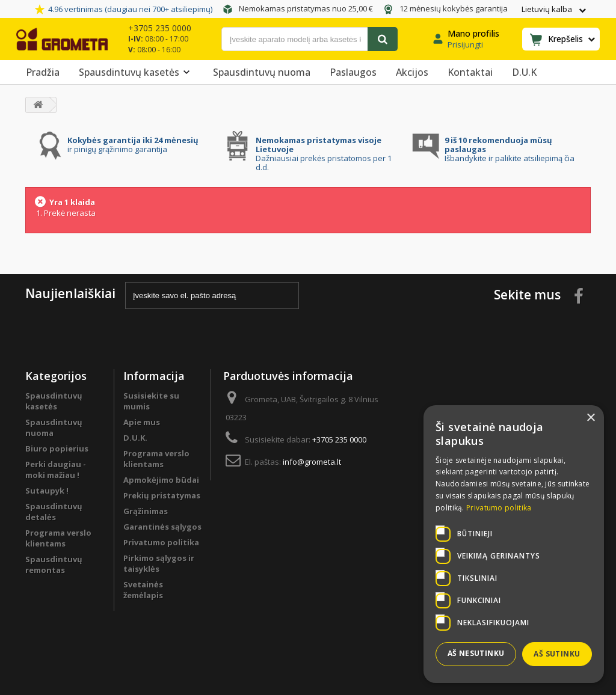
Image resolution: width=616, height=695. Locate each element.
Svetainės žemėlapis (143, 590)
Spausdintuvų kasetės (136, 72)
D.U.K (524, 72)
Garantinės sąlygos (162, 527)
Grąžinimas (146, 511)
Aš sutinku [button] (557, 654)
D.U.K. (135, 438)
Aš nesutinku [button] (476, 653)
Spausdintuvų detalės (54, 512)
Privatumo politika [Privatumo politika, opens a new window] (499, 508)
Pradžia (43, 72)
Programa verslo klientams (58, 538)
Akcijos (412, 72)
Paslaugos (353, 72)
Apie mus (142, 422)
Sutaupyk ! (47, 491)
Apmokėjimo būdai (161, 480)
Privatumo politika (161, 542)
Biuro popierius (57, 449)
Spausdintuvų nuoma (262, 72)
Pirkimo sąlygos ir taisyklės (159, 563)
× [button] (590, 418)
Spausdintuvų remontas (54, 565)
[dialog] (514, 544)
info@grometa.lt (312, 462)
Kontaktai (470, 72)
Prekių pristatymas (162, 495)
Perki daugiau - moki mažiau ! (56, 470)
